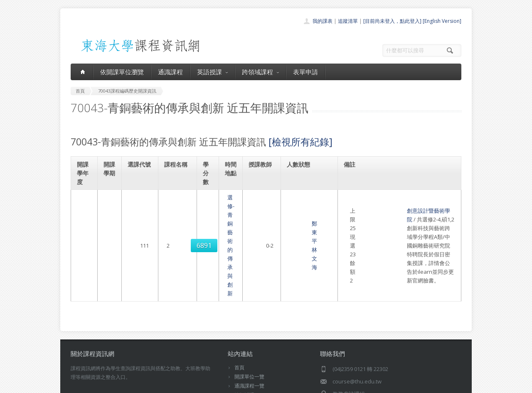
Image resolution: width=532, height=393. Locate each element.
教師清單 (244, 361)
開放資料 (244, 352)
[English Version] (442, 21)
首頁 (239, 306)
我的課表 (323, 21)
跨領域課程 (260, 72)
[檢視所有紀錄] (300, 142)
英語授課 (212, 72)
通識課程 (170, 72)
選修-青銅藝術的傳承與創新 (178, 219)
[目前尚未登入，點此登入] (392, 21)
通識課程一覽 (249, 325)
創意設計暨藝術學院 (373, 206)
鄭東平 (260, 215)
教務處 (210, 384)
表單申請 (305, 72)
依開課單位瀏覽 (122, 72)
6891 (141, 219)
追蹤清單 (348, 21)
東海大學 (78, 384)
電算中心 (184, 384)
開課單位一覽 (249, 316)
